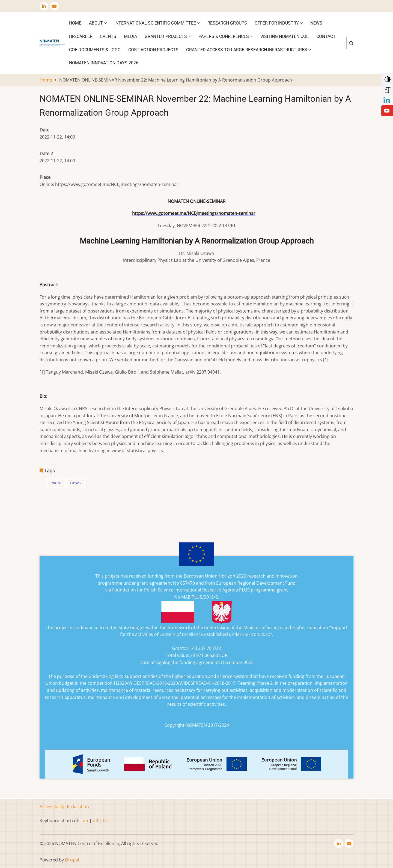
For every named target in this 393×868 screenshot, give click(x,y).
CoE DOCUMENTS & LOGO (95, 50)
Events (108, 36)
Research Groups (227, 23)
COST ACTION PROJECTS (153, 50)
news (75, 483)
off (96, 821)
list (106, 821)
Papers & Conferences (226, 36)
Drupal (72, 860)
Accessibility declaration (64, 807)
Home (75, 23)
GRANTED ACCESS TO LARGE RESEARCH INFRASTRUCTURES (248, 50)
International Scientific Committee (157, 23)
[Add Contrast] (387, 78)
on (85, 821)
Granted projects (168, 36)
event (56, 483)
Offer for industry (279, 23)
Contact (326, 36)
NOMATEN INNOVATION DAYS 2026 (104, 63)
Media (130, 36)
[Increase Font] (387, 89)
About (98, 23)
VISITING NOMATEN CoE (285, 36)
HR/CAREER (81, 36)
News (316, 23)
